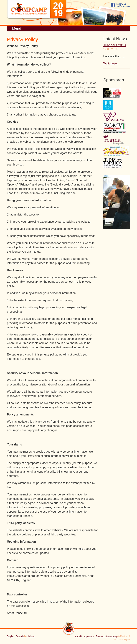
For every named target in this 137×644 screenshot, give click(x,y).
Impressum (89, 636)
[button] (105, 202)
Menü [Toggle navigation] (17, 28)
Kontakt (78, 636)
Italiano (31, 636)
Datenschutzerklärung (106, 636)
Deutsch (20, 636)
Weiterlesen (111, 63)
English (10, 636)
